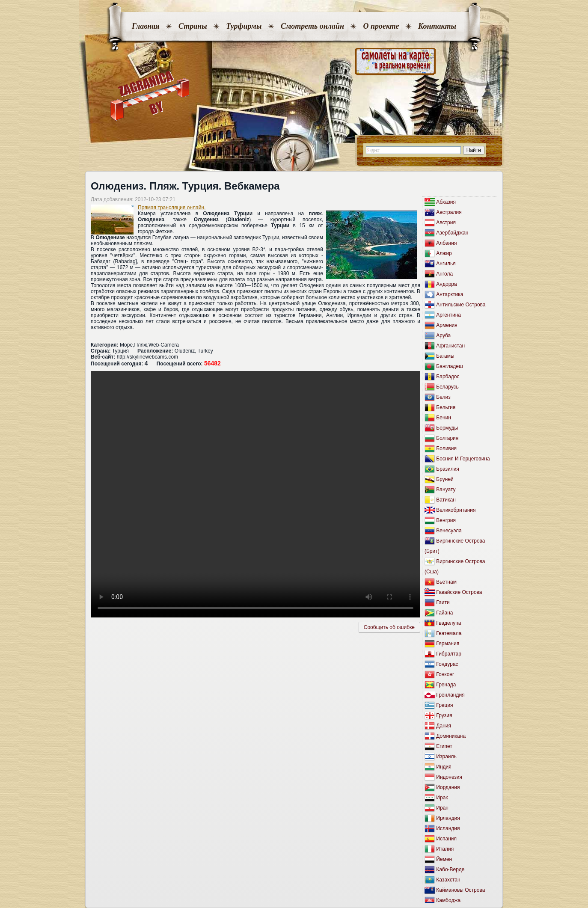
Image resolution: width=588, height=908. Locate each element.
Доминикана (451, 736)
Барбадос (448, 377)
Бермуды (447, 428)
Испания (446, 839)
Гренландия (450, 695)
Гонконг (445, 674)
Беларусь (447, 387)
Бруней (445, 479)
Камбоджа (448, 900)
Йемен (444, 859)
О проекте (381, 26)
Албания (446, 243)
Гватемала (449, 633)
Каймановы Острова (460, 890)
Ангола (444, 274)
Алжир (444, 253)
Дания (444, 726)
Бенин (444, 418)
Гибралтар (448, 654)
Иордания (448, 787)
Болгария (447, 438)
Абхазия (446, 202)
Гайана (444, 613)
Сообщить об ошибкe (389, 627)
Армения (447, 325)
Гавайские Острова (459, 592)
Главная (146, 26)
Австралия (449, 212)
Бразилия (448, 469)
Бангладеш (449, 366)
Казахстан (448, 880)
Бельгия (446, 407)
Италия (445, 849)
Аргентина (448, 315)
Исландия (448, 828)
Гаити (443, 602)
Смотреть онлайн (312, 26)
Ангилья (446, 264)
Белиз (443, 397)
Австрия (446, 223)
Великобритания (456, 510)
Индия (444, 767)
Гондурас (447, 664)
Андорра (446, 284)
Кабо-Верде (450, 869)
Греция (444, 705)
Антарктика (450, 294)
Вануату (446, 490)
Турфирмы (244, 26)
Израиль (446, 757)
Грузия (444, 715)
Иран (442, 808)
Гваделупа (448, 623)
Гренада (446, 685)
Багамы (445, 356)
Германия (448, 644)
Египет (444, 746)
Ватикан (446, 500)
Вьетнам (446, 582)
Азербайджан (452, 233)
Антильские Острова (461, 305)
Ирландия (448, 818)
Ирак (442, 798)
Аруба (443, 335)
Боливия (446, 448)
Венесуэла (449, 531)
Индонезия (449, 777)
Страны (193, 26)
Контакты (437, 26)
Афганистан (450, 346)
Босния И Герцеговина (463, 459)
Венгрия (446, 520)
